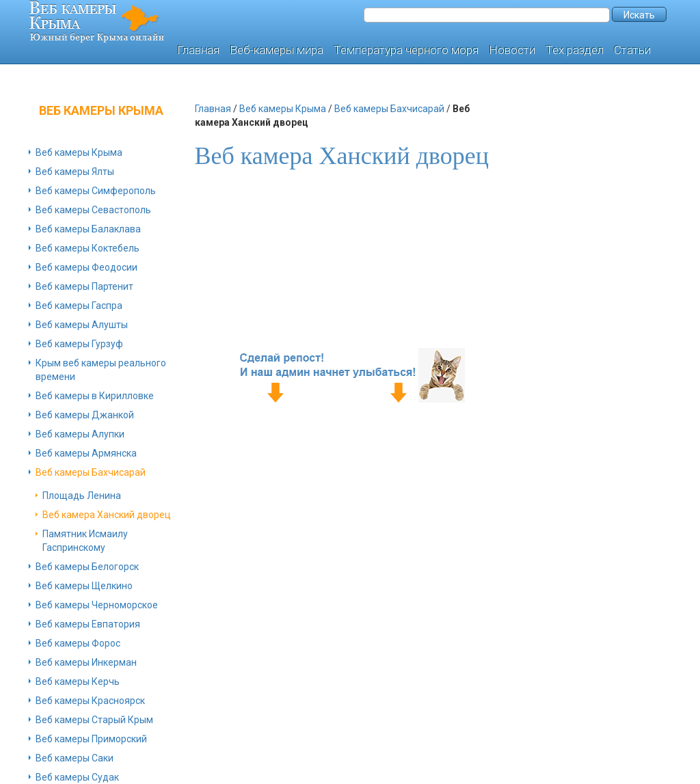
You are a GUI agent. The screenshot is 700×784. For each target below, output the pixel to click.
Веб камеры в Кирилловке (95, 396)
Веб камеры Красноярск (90, 701)
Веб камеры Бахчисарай (91, 472)
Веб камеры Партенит (84, 286)
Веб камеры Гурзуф (79, 344)
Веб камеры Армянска (86, 453)
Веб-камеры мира (277, 50)
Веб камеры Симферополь (96, 191)
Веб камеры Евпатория (88, 624)
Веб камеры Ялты (75, 172)
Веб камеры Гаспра (79, 306)
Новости (512, 50)
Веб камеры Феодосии (86, 267)
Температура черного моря (406, 50)
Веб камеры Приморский (91, 739)
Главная (198, 50)
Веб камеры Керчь (78, 681)
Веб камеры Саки (75, 758)
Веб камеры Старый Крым (94, 720)
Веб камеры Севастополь (93, 210)
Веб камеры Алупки (80, 434)
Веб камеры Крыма (79, 152)
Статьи (632, 50)
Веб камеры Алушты (82, 325)
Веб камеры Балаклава (88, 229)
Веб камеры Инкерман (86, 662)
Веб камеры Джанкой (85, 415)
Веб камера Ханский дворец (107, 515)
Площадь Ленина (82, 496)
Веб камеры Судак (77, 777)
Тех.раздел (575, 50)
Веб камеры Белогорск (87, 567)
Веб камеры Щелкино (84, 586)
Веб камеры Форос (78, 643)
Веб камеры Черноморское (97, 605)
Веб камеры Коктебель (87, 248)
